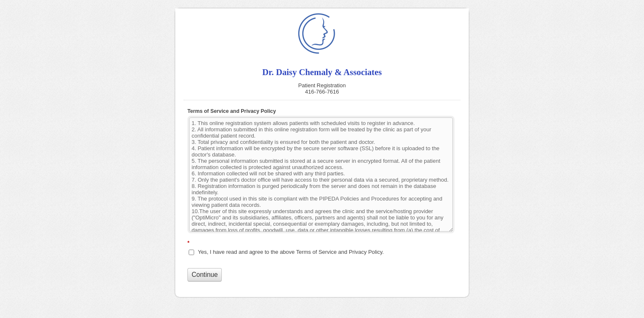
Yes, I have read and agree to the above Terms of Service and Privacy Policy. (291, 252)
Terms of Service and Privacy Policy (232, 111)
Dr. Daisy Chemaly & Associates (322, 34)
